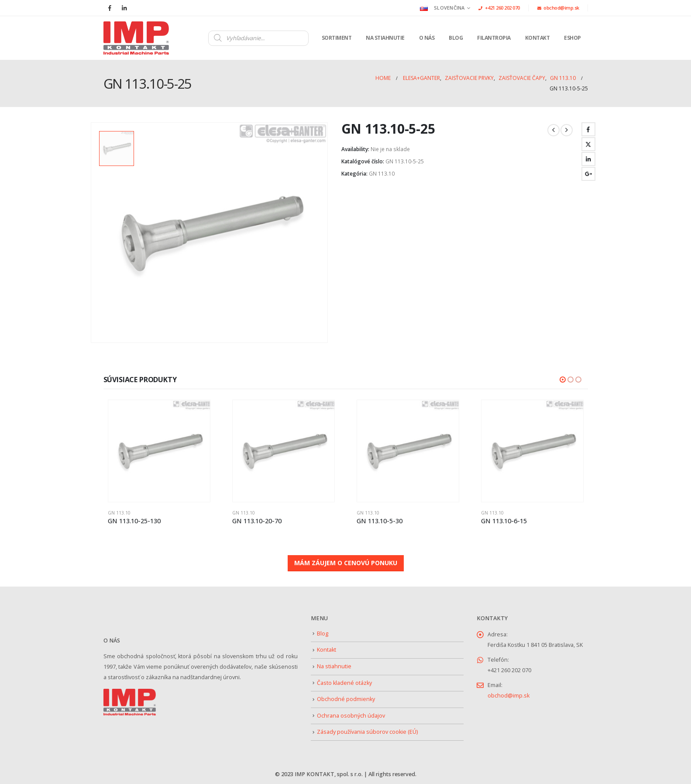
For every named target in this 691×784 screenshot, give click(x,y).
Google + (588, 174)
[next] (567, 130)
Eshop (572, 38)
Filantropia (494, 38)
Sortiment (337, 38)
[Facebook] (110, 8)
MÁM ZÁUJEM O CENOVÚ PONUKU (346, 563)
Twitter (588, 144)
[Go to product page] (162, 451)
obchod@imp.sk (558, 8)
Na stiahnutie (385, 38)
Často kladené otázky (344, 683)
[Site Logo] (136, 38)
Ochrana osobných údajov (351, 716)
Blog (456, 38)
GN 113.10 (382, 174)
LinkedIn (588, 159)
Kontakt (538, 38)
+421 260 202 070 (499, 8)
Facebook (588, 129)
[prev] (553, 130)
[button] (563, 380)
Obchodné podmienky (346, 699)
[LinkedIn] (124, 8)
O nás (427, 38)
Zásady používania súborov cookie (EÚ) (367, 732)
